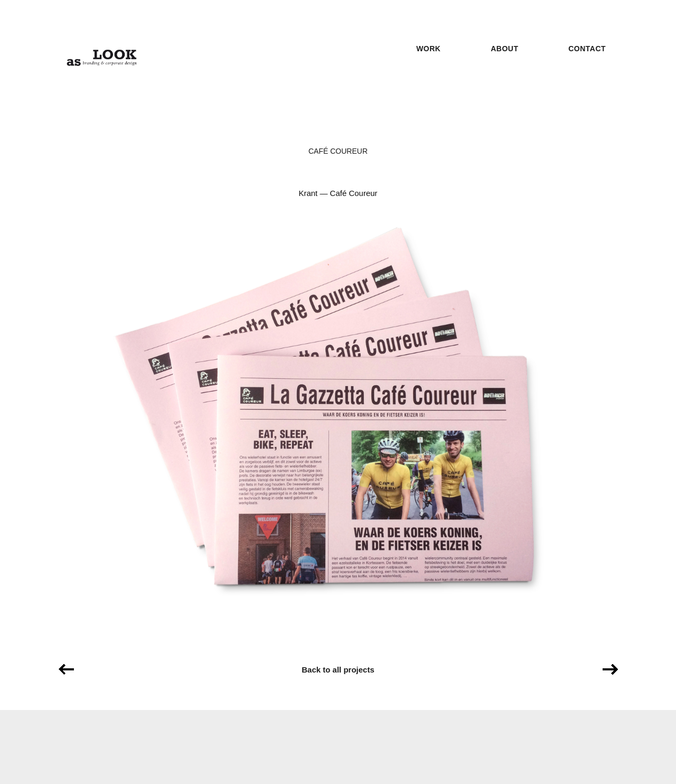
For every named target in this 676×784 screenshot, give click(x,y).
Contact (587, 49)
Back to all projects (338, 670)
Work (428, 49)
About (504, 49)
